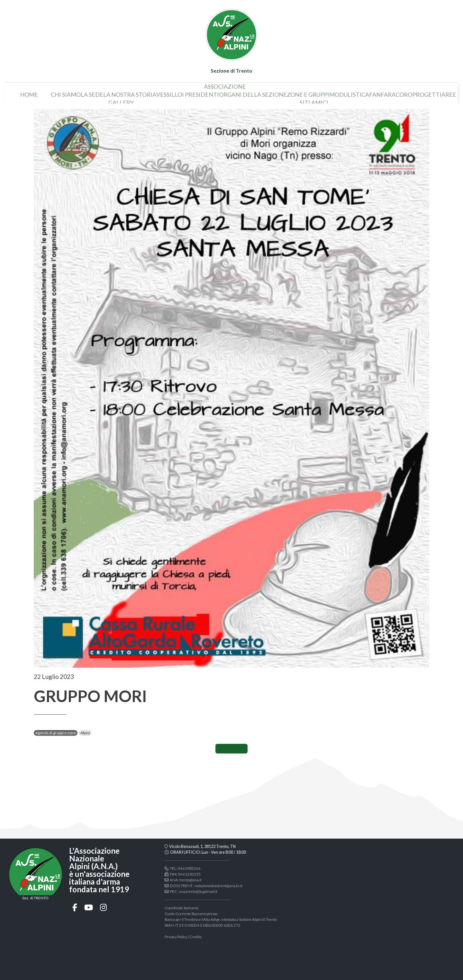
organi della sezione (253, 92)
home (29, 92)
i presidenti (200, 92)
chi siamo (66, 92)
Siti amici (314, 100)
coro (404, 92)
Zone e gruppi (308, 92)
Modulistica (349, 92)
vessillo (169, 92)
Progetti (427, 92)
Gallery (121, 100)
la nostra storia (130, 92)
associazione (225, 84)
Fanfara (382, 92)
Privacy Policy (176, 937)
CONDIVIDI (232, 749)
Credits (195, 937)
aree (449, 92)
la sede (92, 92)
